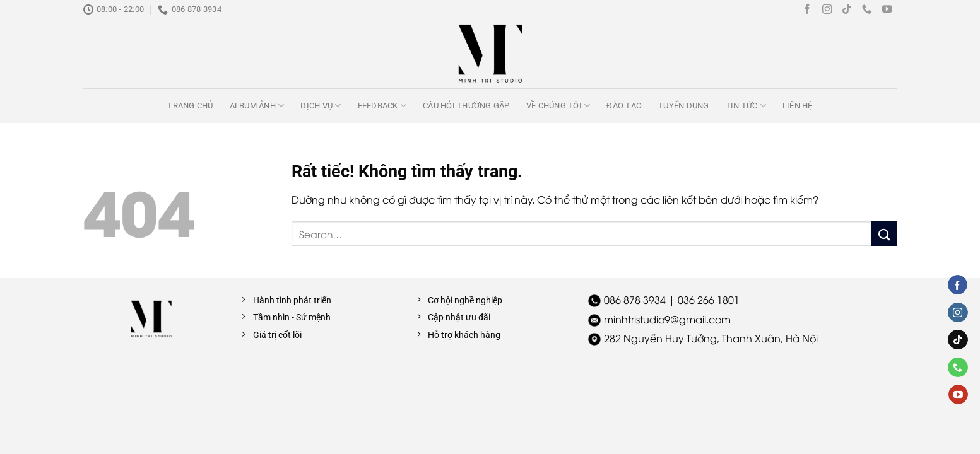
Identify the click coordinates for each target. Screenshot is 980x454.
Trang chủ (190, 106)
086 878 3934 (635, 300)
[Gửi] (884, 234)
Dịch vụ (321, 106)
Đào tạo (624, 106)
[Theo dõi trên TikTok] (847, 10)
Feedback (382, 106)
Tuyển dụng (684, 106)
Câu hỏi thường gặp (466, 106)
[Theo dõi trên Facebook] (807, 10)
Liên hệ (798, 106)
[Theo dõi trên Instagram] (827, 10)
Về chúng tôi (558, 106)
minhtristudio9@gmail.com (667, 319)
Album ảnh (257, 106)
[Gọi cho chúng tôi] (867, 10)
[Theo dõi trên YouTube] (887, 10)
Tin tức (746, 106)
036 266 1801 (709, 300)
